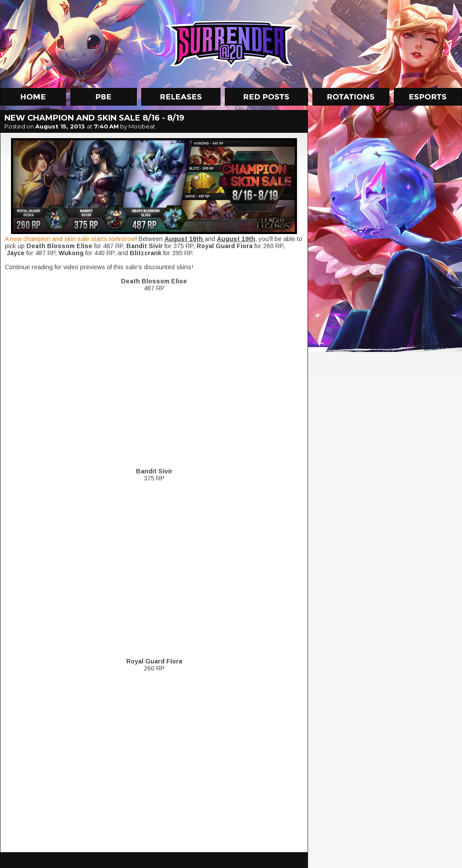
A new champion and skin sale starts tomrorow (70, 239)
